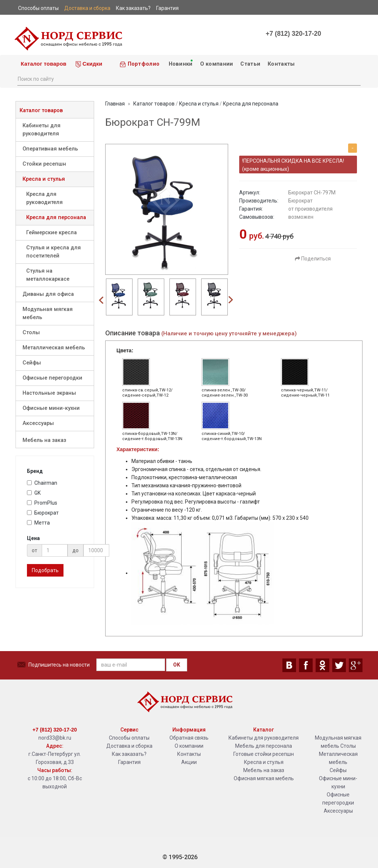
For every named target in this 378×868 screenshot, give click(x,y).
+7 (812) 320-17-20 (293, 34)
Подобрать (45, 570)
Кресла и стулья (44, 179)
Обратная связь (189, 738)
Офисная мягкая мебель (264, 778)
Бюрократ (43, 513)
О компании (217, 64)
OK (177, 665)
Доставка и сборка (129, 746)
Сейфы (32, 363)
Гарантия (129, 762)
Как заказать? (129, 754)
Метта (38, 523)
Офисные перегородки (52, 378)
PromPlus (42, 503)
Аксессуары (38, 423)
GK (34, 493)
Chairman (42, 483)
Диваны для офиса (48, 294)
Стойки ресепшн (44, 164)
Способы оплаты (129, 738)
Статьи (250, 64)
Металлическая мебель (54, 348)
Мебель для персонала (264, 746)
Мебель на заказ (44, 440)
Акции (189, 762)
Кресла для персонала (56, 217)
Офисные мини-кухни (51, 408)
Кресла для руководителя (44, 198)
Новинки (180, 63)
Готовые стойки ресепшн (264, 754)
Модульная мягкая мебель (48, 313)
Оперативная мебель (50, 149)
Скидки (89, 64)
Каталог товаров (43, 64)
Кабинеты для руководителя (42, 130)
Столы (31, 333)
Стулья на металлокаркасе (48, 275)
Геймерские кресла (51, 233)
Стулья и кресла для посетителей (54, 252)
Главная (115, 104)
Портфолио (140, 64)
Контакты (281, 64)
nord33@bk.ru (55, 738)
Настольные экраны (49, 393)
